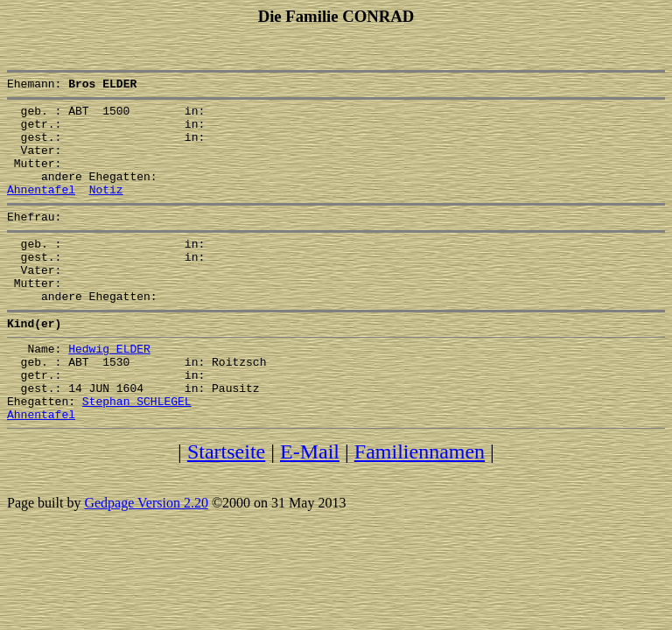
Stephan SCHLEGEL (137, 453)
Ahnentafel (41, 210)
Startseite (226, 507)
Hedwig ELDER (109, 390)
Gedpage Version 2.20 (146, 558)
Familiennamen (420, 507)
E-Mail (310, 507)
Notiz (106, 210)
